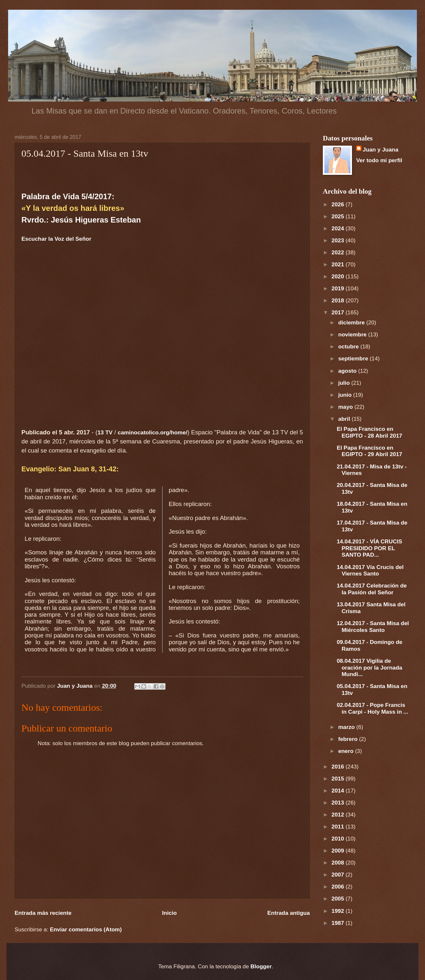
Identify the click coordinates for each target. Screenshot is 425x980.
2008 (339, 863)
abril (345, 419)
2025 (339, 216)
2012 (339, 815)
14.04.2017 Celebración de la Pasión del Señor (372, 589)
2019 (339, 288)
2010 (339, 839)
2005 (339, 899)
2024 (339, 228)
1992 (339, 911)
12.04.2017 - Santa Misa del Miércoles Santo (373, 627)
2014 (339, 791)
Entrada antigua (289, 913)
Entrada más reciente (43, 913)
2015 (339, 779)
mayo (346, 407)
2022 (339, 252)
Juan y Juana (381, 150)
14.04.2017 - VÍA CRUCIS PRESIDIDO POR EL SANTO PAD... (370, 548)
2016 (339, 767)
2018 (339, 300)
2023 (339, 240)
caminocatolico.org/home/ (153, 432)
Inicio (170, 913)
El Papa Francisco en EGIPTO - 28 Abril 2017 (370, 432)
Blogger (261, 966)
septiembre (354, 358)
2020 (339, 276)
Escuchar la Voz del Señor (56, 239)
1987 (339, 923)
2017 (339, 312)
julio (345, 383)
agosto (348, 371)
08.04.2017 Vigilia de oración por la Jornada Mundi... (370, 668)
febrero (349, 739)
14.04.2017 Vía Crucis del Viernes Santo (370, 570)
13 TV (105, 432)
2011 (339, 827)
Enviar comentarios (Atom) (86, 929)
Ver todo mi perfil (379, 160)
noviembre (353, 334)
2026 (339, 204)
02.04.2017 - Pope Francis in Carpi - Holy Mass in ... (372, 708)
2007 (339, 875)
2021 (339, 264)
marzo (347, 727)
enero (346, 751)
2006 (339, 887)
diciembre (352, 322)
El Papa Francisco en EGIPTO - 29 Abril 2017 (370, 451)
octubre (349, 346)
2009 (339, 851)
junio (346, 395)
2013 (339, 803)
